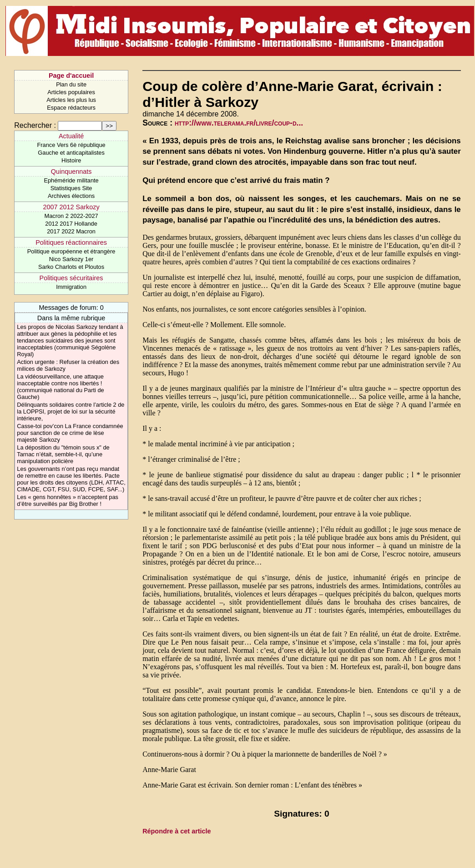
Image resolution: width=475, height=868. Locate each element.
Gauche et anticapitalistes (71, 153)
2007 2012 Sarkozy (71, 207)
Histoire (71, 160)
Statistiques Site (71, 188)
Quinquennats (71, 172)
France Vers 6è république (71, 145)
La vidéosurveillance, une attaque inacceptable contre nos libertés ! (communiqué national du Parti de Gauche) (60, 387)
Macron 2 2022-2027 (71, 216)
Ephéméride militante (71, 180)
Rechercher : (35, 125)
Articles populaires (71, 92)
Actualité (71, 136)
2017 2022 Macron (71, 231)
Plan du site (71, 84)
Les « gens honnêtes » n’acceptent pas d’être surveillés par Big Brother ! (68, 500)
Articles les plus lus (71, 100)
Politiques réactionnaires (71, 242)
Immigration (71, 287)
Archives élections (71, 196)
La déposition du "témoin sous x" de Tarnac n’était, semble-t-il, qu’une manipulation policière (63, 454)
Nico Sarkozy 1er (71, 259)
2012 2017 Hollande (71, 224)
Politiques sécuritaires (71, 278)
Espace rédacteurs (71, 108)
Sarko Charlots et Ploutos (71, 267)
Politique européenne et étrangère (71, 251)
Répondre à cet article (177, 831)
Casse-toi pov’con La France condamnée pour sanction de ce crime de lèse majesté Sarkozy (70, 433)
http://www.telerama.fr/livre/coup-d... (239, 123)
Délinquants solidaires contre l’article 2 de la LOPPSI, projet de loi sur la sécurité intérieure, (71, 411)
